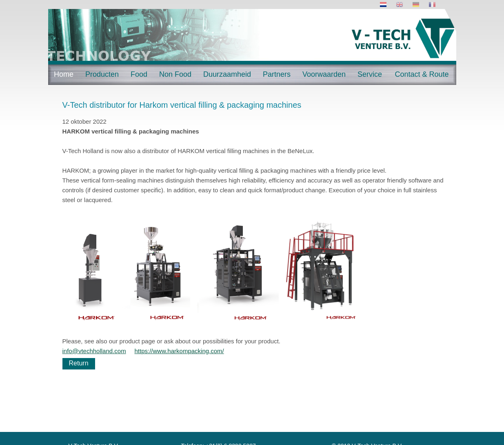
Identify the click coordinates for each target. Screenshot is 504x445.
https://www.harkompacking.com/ (179, 351)
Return (79, 363)
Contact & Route (422, 74)
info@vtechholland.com (94, 351)
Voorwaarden (324, 74)
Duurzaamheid (227, 74)
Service (370, 74)
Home (64, 74)
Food (139, 74)
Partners (277, 74)
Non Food (175, 74)
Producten (102, 74)
